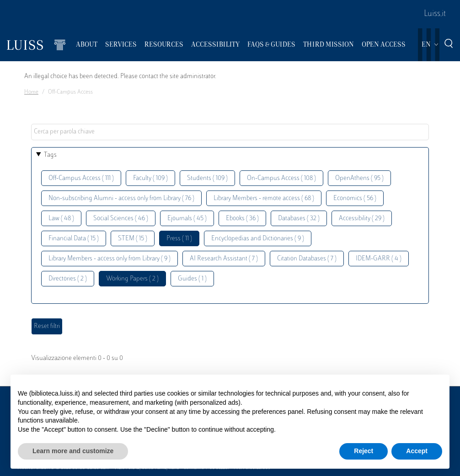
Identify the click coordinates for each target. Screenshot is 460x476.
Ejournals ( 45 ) (187, 219)
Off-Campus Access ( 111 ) (81, 178)
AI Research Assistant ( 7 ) (224, 259)
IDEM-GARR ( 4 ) (379, 259)
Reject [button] (364, 451)
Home (31, 92)
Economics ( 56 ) (355, 198)
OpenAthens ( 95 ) (359, 178)
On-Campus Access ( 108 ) (281, 178)
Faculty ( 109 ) (150, 178)
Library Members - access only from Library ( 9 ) (110, 259)
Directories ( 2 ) (68, 279)
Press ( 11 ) (179, 239)
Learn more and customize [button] (73, 451)
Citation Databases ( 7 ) (307, 259)
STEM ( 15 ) (133, 239)
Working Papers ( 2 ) (132, 279)
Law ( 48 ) (61, 219)
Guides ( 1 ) (192, 279)
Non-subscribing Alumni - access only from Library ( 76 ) (121, 198)
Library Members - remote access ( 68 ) (264, 198)
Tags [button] (50, 155)
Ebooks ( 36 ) (242, 219)
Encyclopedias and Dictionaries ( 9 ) (258, 239)
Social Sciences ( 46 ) (121, 219)
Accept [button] (417, 451)
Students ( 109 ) (207, 178)
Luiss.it (435, 14)
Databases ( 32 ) (299, 219)
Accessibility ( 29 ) (362, 219)
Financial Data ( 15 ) (74, 239)
